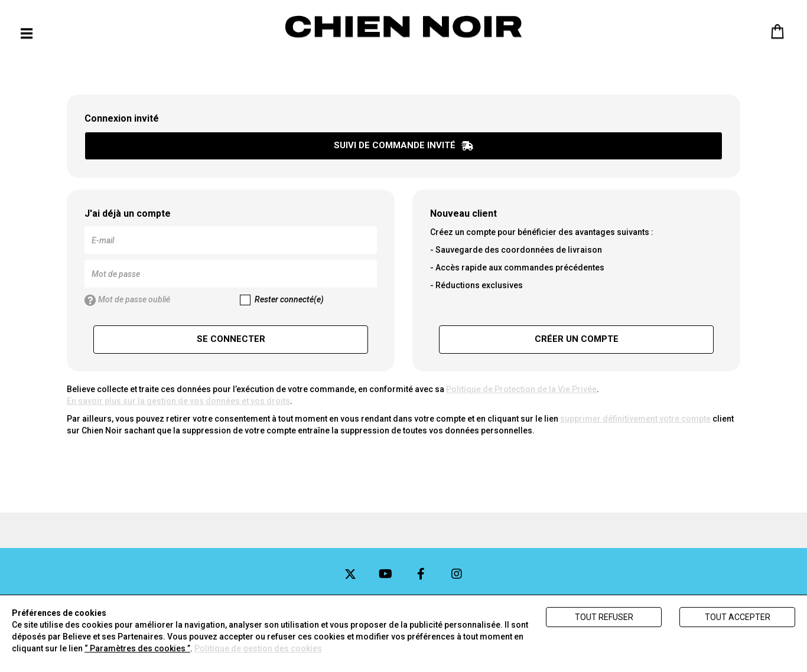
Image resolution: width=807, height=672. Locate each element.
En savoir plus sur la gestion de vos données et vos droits (178, 401)
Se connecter (231, 339)
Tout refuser (604, 617)
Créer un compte (577, 339)
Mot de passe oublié (127, 301)
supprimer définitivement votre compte (635, 419)
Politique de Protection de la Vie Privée (521, 389)
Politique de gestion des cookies (258, 648)
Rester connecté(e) (282, 300)
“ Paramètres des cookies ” (137, 648)
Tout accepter (738, 617)
